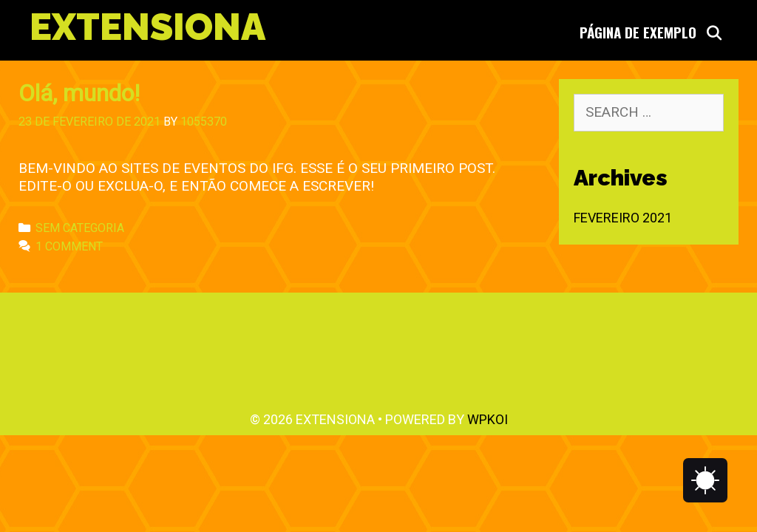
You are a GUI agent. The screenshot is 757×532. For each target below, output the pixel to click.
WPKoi (488, 419)
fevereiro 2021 (623, 218)
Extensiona (147, 27)
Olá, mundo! (79, 93)
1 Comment (69, 246)
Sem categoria (80, 228)
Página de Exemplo (638, 32)
